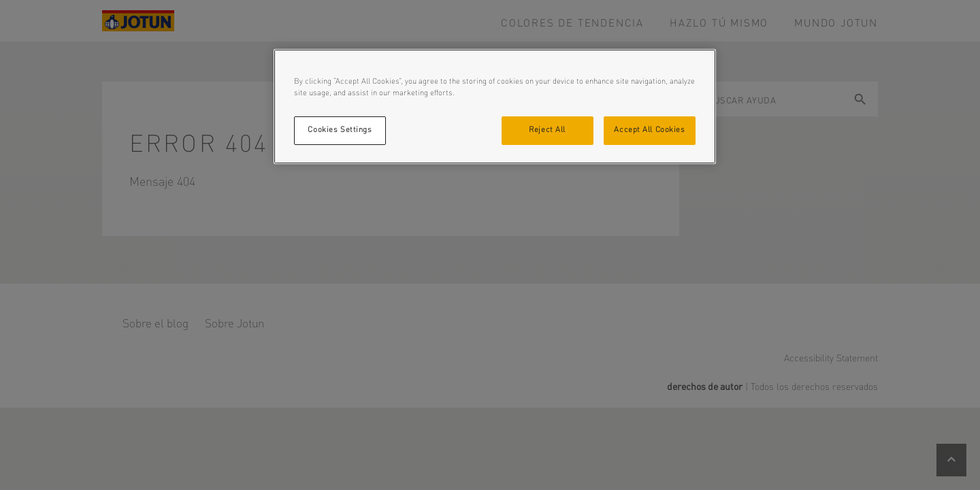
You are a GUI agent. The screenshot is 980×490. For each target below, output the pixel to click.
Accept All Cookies (649, 130)
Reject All (547, 130)
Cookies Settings (340, 130)
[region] (495, 107)
